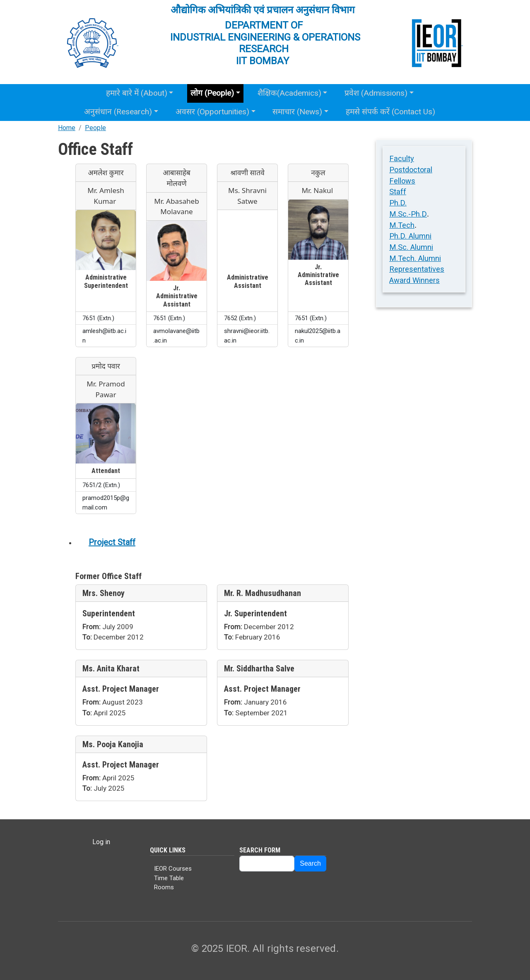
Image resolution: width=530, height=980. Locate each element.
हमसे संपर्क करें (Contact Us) (390, 112)
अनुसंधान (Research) (118, 112)
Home (67, 128)
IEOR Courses (173, 869)
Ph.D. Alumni (410, 236)
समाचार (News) (297, 112)
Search (310, 863)
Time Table (169, 878)
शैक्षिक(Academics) (289, 93)
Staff (398, 192)
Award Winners (414, 280)
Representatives (417, 269)
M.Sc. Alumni (411, 247)
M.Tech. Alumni (415, 258)
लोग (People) (212, 93)
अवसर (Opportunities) (212, 112)
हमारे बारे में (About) (137, 93)
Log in (101, 842)
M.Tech (402, 225)
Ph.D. (398, 203)
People (95, 128)
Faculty (402, 158)
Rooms (164, 887)
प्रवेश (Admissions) (376, 93)
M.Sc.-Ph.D (408, 214)
